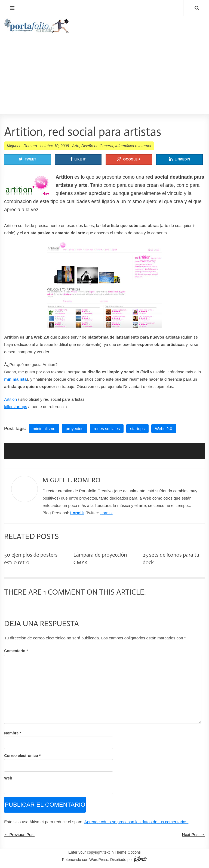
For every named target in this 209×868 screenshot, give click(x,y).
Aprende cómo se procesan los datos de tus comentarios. (136, 822)
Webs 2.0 (164, 429)
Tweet (27, 159)
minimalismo (44, 429)
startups (137, 429)
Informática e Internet (133, 146)
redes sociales (107, 429)
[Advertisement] (104, 60)
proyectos (74, 429)
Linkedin (180, 159)
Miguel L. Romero (22, 146)
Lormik (77, 513)
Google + (129, 159)
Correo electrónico (22, 756)
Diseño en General (97, 146)
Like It (78, 159)
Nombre (13, 733)
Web (8, 778)
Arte (76, 146)
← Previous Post (19, 834)
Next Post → (193, 834)
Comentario (16, 651)
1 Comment (64, 592)
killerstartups (16, 407)
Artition (10, 399)
